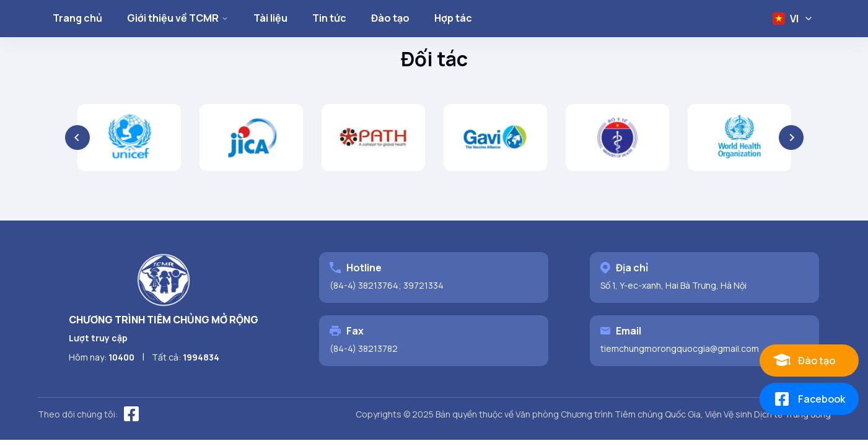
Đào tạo (390, 18)
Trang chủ (77, 18)
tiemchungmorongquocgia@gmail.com (680, 348)
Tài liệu (270, 18)
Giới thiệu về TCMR (178, 18)
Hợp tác (453, 18)
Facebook (809, 399)
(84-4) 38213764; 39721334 (387, 285)
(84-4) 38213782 (364, 348)
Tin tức (329, 18)
